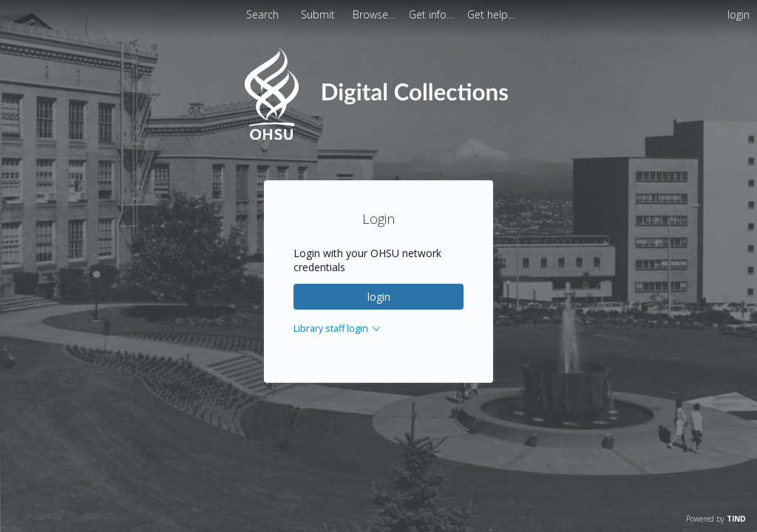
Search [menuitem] (262, 14)
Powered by (716, 519)
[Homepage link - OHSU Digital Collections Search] (378, 136)
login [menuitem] (739, 14)
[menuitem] (376, 14)
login (379, 297)
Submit (319, 14)
